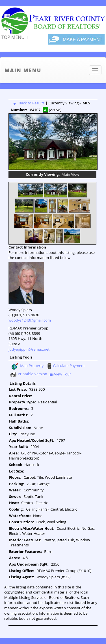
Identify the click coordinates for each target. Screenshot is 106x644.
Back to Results (28, 103)
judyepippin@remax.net (29, 349)
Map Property (27, 366)
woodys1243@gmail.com (30, 320)
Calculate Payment (65, 366)
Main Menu (23, 70)
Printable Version (28, 374)
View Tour (60, 374)
